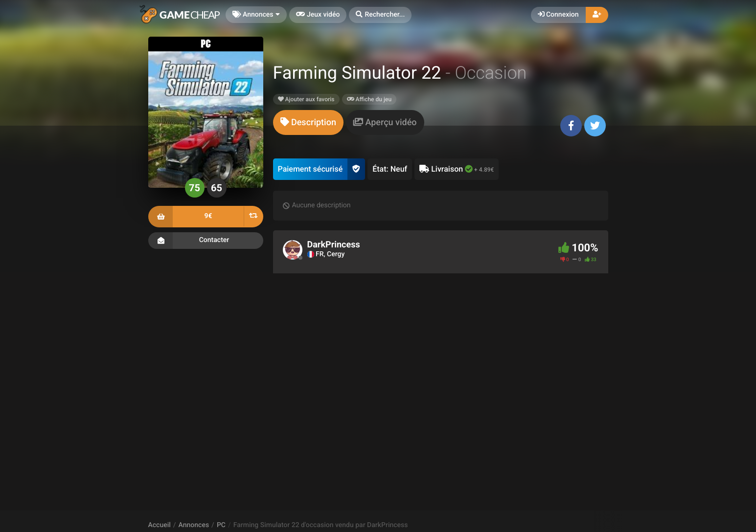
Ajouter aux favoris (306, 99)
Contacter (206, 241)
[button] (380, 15)
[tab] (308, 122)
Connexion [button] (558, 15)
